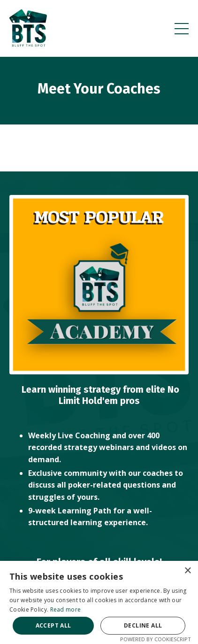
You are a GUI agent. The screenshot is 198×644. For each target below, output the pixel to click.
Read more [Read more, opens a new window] (66, 609)
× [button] (187, 571)
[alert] (99, 602)
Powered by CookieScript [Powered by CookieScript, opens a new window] (156, 639)
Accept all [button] (53, 625)
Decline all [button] (143, 625)
